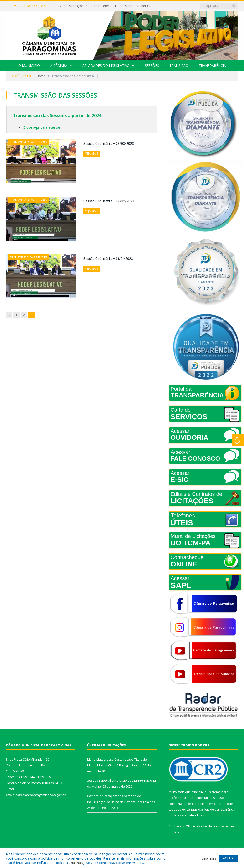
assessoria (219, 798)
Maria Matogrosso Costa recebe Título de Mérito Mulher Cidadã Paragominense (107, 6)
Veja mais (91, 154)
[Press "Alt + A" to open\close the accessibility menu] (238, 440)
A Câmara (59, 66)
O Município (29, 66)
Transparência (212, 66)
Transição (179, 66)
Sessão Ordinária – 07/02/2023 (109, 201)
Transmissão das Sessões (28, 142)
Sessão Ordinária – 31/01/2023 (108, 259)
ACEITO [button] (229, 858)
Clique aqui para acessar (42, 127)
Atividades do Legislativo (106, 66)
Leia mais (76, 863)
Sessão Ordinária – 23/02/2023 (109, 144)
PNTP (189, 826)
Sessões (152, 66)
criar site (198, 792)
